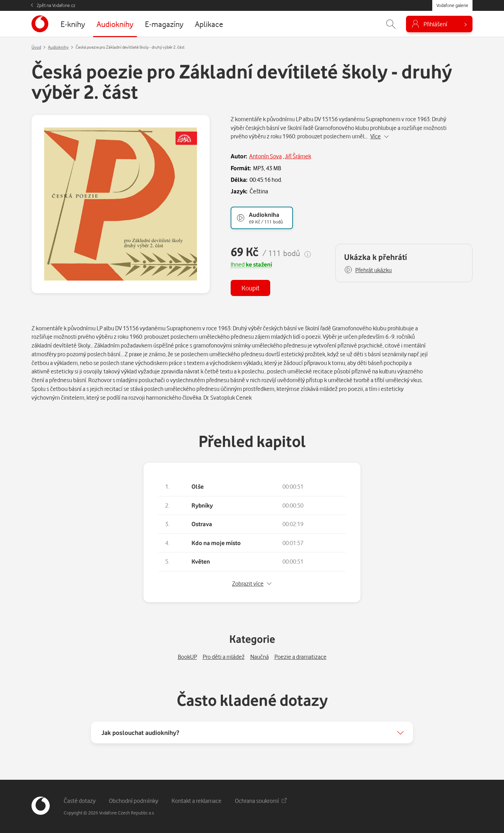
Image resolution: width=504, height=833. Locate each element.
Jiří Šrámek (298, 156)
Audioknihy (58, 47)
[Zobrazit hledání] (391, 24)
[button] (368, 270)
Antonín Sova (265, 156)
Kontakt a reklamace (197, 801)
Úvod (36, 47)
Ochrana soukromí (261, 801)
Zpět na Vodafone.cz (56, 5)
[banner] (40, 24)
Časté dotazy (80, 801)
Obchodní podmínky (134, 801)
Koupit (250, 288)
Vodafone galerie (452, 5)
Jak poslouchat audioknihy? (140, 732)
